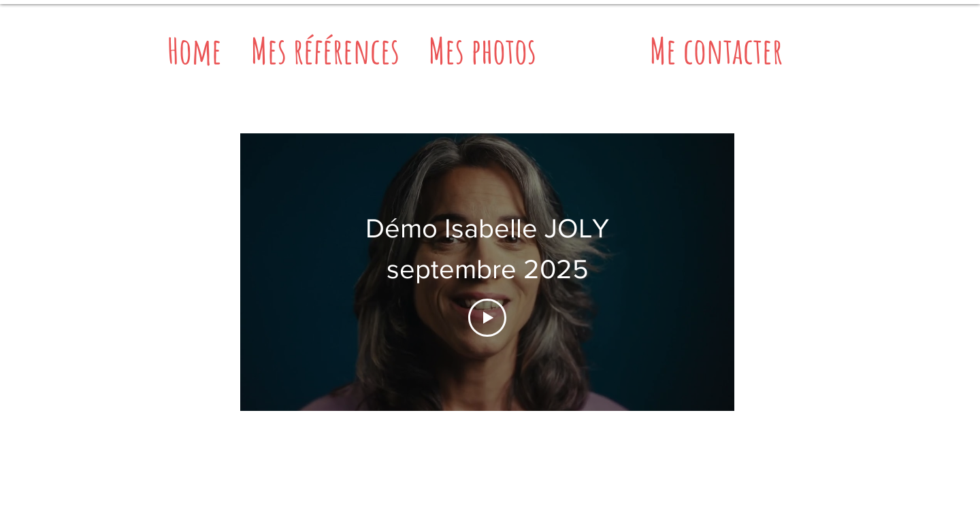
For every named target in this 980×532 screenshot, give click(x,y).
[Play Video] (487, 318)
